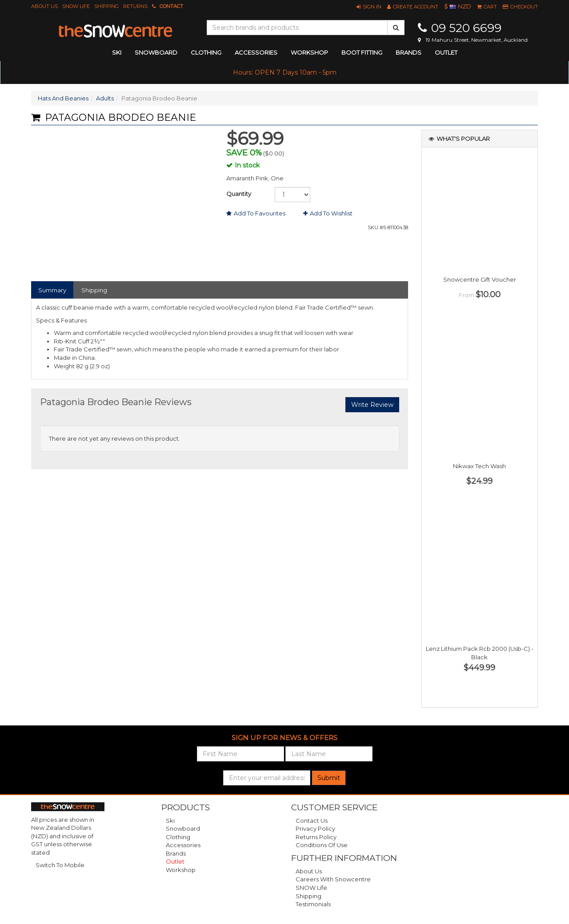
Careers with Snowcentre (333, 879)
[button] (369, 7)
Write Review (372, 405)
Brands (409, 52)
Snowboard (183, 828)
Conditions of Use (322, 845)
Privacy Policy (315, 828)
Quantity (239, 194)
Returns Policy (316, 837)
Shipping (106, 6)
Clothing (178, 837)
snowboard (156, 52)
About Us (44, 6)
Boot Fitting (362, 52)
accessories (256, 52)
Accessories (183, 845)
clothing (206, 52)
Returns (135, 6)
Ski (170, 820)
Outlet (446, 52)
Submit (329, 778)
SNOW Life (76, 6)
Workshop (309, 52)
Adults (105, 98)
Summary (52, 290)
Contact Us (312, 820)
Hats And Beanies (63, 98)
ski (117, 52)
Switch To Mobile (60, 865)
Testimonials (313, 904)
